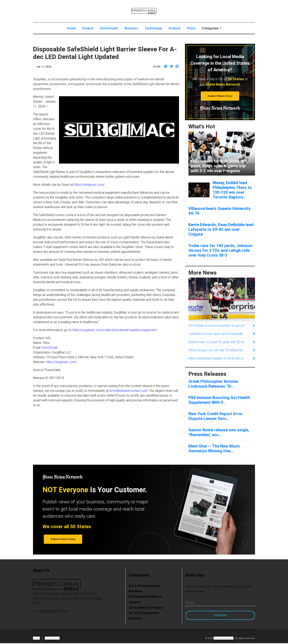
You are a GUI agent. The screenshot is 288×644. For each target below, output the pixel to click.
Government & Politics (146, 607)
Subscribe (220, 615)
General (88, 28)
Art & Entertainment (144, 586)
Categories (210, 28)
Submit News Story (220, 96)
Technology (153, 28)
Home (73, 28)
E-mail (190, 603)
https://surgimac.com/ (89, 185)
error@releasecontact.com (129, 391)
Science (174, 28)
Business (131, 28)
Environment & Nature (145, 596)
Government (109, 28)
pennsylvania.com (223, 638)
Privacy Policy (52, 638)
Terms (36, 638)
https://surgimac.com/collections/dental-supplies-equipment (114, 330)
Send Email (49, 347)
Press (191, 28)
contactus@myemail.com (51, 611)
